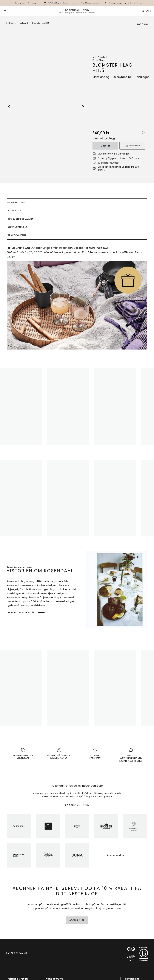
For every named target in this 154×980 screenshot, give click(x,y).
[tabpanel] (77, 299)
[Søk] (143, 11)
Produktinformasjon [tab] (21, 219)
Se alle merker (121, 855)
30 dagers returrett (92, 3)
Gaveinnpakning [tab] (18, 227)
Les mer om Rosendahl (26, 612)
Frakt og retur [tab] (17, 235)
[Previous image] (9, 107)
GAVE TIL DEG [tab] (18, 203)
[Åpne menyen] (5, 11)
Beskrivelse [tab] (14, 211)
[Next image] (83, 107)
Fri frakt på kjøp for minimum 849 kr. (61, 3)
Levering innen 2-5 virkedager (26, 3)
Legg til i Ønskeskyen (132, 146)
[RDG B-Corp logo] (144, 954)
